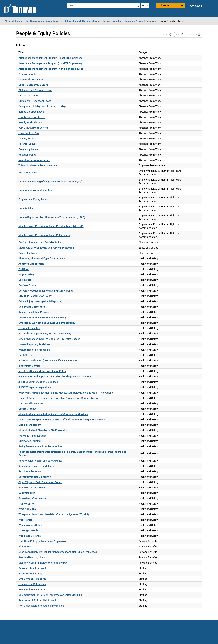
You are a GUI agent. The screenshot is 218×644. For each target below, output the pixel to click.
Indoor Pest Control (29, 366)
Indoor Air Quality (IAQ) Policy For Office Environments (49, 360)
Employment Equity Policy (33, 199)
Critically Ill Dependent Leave (35, 101)
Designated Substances (32, 307)
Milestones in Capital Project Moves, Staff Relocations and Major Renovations (62, 419)
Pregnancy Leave (28, 149)
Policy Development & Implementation (40, 446)
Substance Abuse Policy (32, 487)
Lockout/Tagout (27, 409)
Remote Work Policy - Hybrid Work (38, 600)
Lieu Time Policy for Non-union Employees (42, 541)
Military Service (27, 138)
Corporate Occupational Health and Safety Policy (46, 291)
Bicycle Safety (26, 274)
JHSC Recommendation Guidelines (38, 382)
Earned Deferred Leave (31, 112)
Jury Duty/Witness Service (33, 128)
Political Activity (28, 253)
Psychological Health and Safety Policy (40, 461)
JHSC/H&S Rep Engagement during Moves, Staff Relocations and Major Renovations (66, 393)
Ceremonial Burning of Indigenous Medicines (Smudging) (50, 181)
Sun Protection (27, 493)
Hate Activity (26, 208)
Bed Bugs (24, 269)
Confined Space (27, 285)
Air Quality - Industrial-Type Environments (42, 258)
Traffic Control (26, 504)
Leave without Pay (29, 133)
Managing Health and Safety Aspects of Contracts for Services (53, 414)
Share (168, 34)
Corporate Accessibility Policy (35, 190)
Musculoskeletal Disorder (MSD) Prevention (43, 430)
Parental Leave (27, 144)
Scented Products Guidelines (35, 477)
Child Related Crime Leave (33, 85)
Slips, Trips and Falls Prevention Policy (40, 482)
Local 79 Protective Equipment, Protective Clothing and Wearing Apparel (59, 398)
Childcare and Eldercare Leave (35, 90)
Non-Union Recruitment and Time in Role (41, 606)
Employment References (32, 584)
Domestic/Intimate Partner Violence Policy (42, 317)
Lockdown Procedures (31, 403)
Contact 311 (198, 5)
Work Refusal (26, 520)
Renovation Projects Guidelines (36, 466)
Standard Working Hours (32, 557)
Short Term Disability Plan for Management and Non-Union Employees (58, 552)
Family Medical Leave (31, 122)
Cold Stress (25, 280)
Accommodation (28, 172)
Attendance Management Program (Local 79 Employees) (50, 63)
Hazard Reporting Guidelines (34, 344)
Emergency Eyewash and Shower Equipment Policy (47, 323)
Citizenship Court (28, 95)
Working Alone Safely (30, 525)
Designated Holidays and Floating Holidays (43, 106)
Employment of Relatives (32, 579)
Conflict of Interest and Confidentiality (40, 242)
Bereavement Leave (30, 74)
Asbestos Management (31, 264)
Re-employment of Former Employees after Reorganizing (50, 595)
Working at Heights (29, 530)
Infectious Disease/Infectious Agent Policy (42, 371)
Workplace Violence (30, 536)
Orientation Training (30, 441)
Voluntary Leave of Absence (34, 160)
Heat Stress (25, 355)
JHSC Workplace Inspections (35, 387)
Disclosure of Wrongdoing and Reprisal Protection (46, 248)
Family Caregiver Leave (32, 117)
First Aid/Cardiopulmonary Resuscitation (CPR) (45, 333)
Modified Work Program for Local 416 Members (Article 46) (51, 226)
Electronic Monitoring (30, 573)
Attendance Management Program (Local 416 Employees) (51, 58)
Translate (193, 35)
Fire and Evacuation (29, 328)
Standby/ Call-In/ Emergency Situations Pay (43, 563)
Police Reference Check (32, 589)
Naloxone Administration (32, 436)
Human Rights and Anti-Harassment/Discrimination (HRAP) (52, 217)
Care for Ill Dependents (31, 79)
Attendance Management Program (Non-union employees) (51, 69)
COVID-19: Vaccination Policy (35, 296)
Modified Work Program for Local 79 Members (44, 235)
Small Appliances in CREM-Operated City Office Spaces (49, 339)
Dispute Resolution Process (34, 312)
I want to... (168, 5)
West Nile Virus (27, 509)
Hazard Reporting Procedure (34, 350)
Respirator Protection (30, 471)
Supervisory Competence (33, 498)
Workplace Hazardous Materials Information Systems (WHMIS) (54, 514)
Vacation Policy (27, 155)
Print (178, 35)
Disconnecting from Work (33, 568)
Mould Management (30, 425)
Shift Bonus (25, 546)
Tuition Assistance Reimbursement (38, 165)
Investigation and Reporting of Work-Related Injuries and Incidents (55, 376)
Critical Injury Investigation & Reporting (40, 301)
